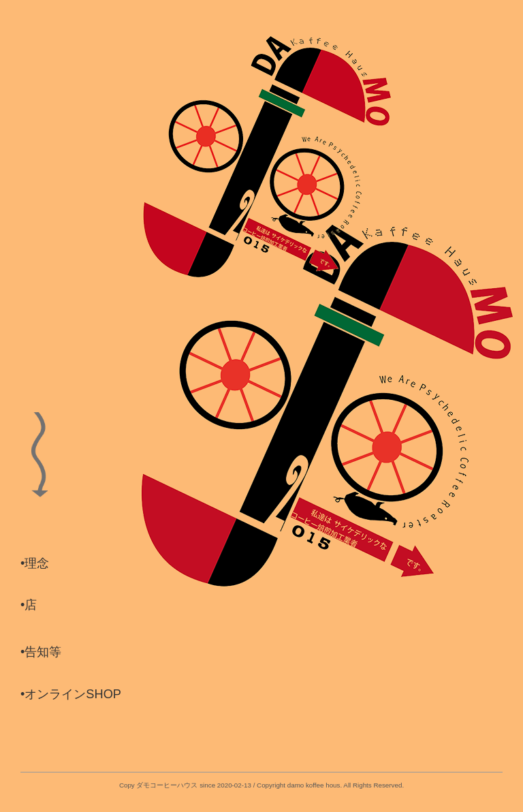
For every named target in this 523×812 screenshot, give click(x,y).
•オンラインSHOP (71, 694)
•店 (29, 605)
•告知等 (41, 652)
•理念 (35, 563)
